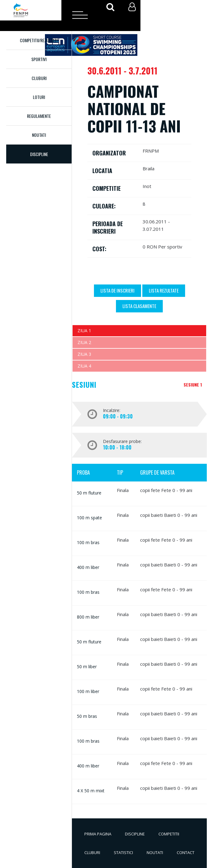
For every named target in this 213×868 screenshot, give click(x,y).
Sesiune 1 (193, 385)
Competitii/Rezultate (39, 40)
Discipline (135, 834)
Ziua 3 (84, 354)
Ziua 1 (84, 331)
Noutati (39, 135)
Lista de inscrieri (118, 290)
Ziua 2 (84, 342)
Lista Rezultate (164, 290)
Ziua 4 (84, 366)
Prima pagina (98, 834)
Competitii (169, 834)
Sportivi (39, 59)
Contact (186, 852)
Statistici (123, 852)
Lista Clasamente (139, 306)
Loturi (39, 97)
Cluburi (39, 78)
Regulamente (39, 116)
